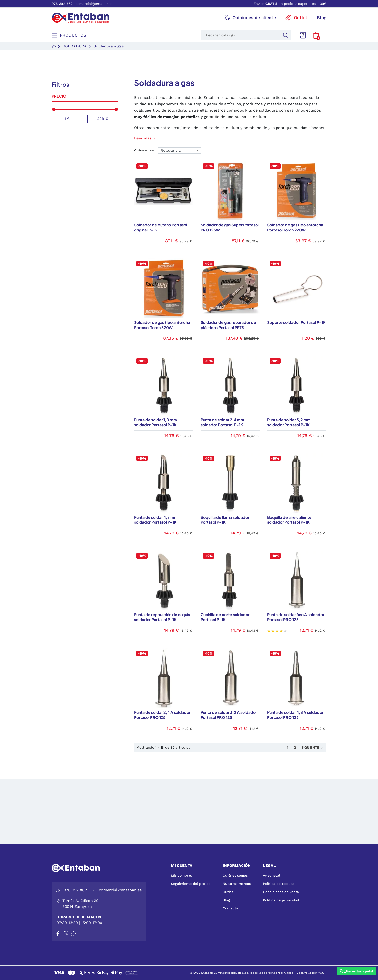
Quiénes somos (235, 875)
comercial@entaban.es (94, 4)
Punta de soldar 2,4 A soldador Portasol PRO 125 (162, 715)
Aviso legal (272, 875)
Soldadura (75, 46)
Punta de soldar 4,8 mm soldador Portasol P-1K (156, 520)
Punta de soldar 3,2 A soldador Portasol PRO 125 (229, 715)
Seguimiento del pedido (191, 884)
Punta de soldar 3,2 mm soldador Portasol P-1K (289, 422)
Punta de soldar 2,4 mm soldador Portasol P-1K (222, 422)
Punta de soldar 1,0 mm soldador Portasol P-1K (155, 422)
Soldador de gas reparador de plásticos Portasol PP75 (228, 325)
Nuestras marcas (237, 884)
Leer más (146, 138)
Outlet (228, 892)
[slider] (54, 109)
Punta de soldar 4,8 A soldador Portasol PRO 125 (295, 715)
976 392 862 (62, 4)
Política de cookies (279, 884)
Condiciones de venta (281, 892)
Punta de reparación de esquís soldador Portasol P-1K (162, 617)
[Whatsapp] (74, 934)
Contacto (230, 908)
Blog (226, 900)
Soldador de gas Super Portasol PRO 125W (230, 227)
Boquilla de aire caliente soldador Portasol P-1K (289, 520)
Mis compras (181, 875)
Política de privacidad (281, 900)
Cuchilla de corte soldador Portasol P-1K (225, 617)
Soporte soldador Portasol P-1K (296, 322)
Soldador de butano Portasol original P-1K (161, 227)
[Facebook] (58, 934)
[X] (67, 934)
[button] (316, 35)
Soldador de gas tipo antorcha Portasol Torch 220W (295, 227)
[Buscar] (285, 35)
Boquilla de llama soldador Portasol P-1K (225, 520)
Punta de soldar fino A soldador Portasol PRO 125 (296, 617)
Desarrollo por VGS (310, 973)
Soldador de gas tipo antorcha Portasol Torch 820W (162, 325)
